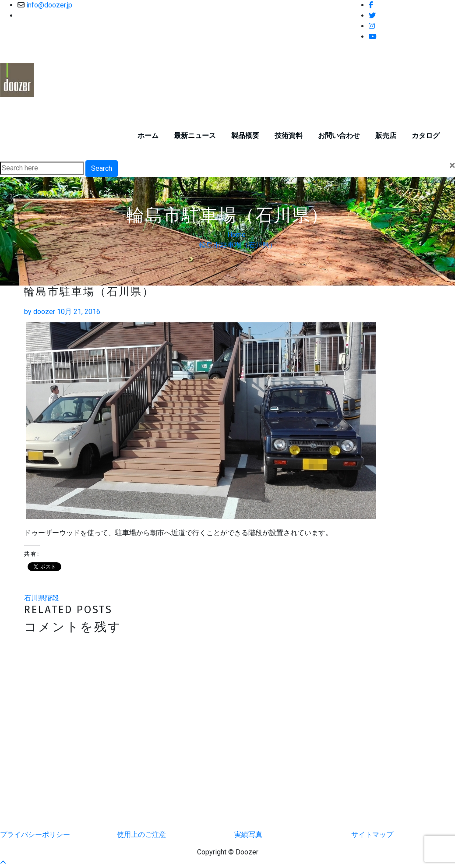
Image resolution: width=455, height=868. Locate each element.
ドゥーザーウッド (92, 65)
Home (236, 235)
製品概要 (245, 136)
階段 (52, 598)
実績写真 (248, 834)
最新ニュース (195, 136)
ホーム (148, 136)
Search (102, 168)
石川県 (35, 598)
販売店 (386, 136)
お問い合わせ (339, 136)
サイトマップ (372, 834)
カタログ (426, 136)
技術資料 (289, 136)
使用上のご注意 (141, 834)
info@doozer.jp (49, 5)
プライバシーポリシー (35, 834)
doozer (40, 312)
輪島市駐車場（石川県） (238, 245)
